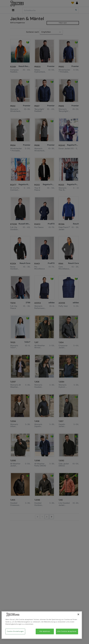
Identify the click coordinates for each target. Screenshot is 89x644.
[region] (42, 625)
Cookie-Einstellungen (15, 631)
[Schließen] (78, 614)
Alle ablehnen (45, 631)
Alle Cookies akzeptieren (67, 631)
